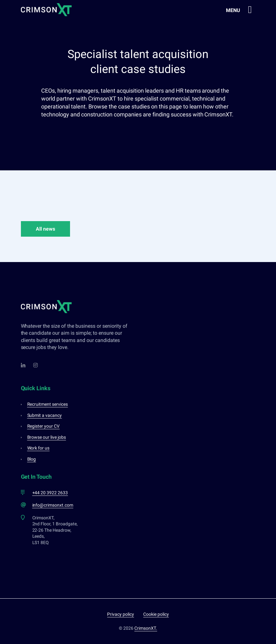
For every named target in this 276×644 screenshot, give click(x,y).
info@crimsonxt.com (53, 505)
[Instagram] (36, 365)
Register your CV (44, 426)
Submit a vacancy (45, 415)
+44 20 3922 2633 (50, 493)
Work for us (39, 448)
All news (45, 229)
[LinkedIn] (23, 365)
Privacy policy (121, 614)
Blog (32, 459)
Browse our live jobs (47, 437)
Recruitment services (48, 404)
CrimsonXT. (146, 628)
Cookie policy (156, 614)
